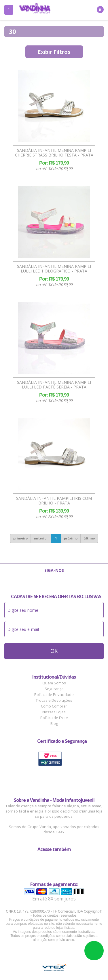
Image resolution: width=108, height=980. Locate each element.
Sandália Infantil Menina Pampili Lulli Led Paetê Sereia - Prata (54, 385)
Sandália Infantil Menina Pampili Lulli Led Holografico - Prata (54, 269)
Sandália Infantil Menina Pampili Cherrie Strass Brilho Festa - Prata (54, 153)
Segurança (54, 689)
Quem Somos (54, 683)
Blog (54, 723)
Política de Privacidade (54, 695)
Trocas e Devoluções (54, 700)
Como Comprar (54, 706)
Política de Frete (54, 718)
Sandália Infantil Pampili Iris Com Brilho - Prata (54, 501)
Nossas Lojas (54, 712)
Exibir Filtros (54, 52)
